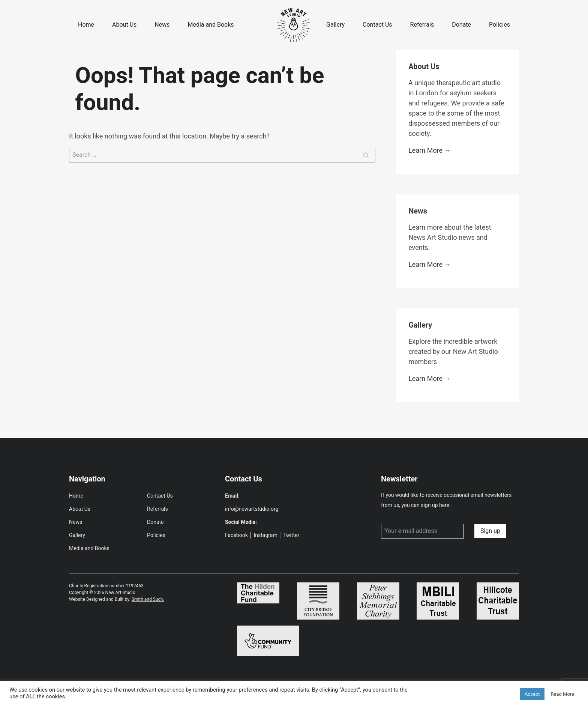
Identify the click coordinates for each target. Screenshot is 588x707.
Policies (499, 25)
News (162, 25)
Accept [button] (532, 694)
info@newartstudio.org (252, 509)
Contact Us (377, 25)
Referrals (422, 25)
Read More (562, 694)
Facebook (236, 535)
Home (86, 25)
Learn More (425, 150)
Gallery (335, 25)
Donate (461, 25)
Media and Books (211, 25)
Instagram (266, 535)
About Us (124, 25)
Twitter (291, 535)
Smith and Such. (148, 599)
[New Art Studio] (294, 25)
